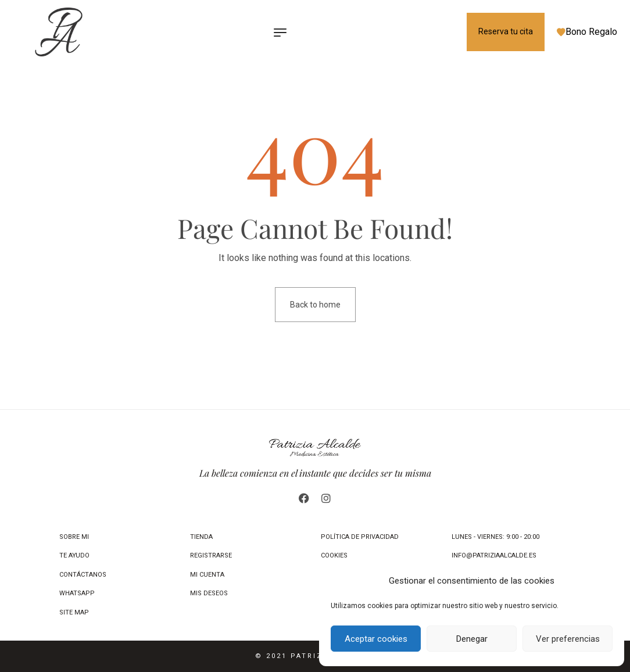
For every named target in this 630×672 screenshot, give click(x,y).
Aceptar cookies (376, 639)
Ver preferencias (568, 639)
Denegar (472, 639)
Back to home (315, 305)
